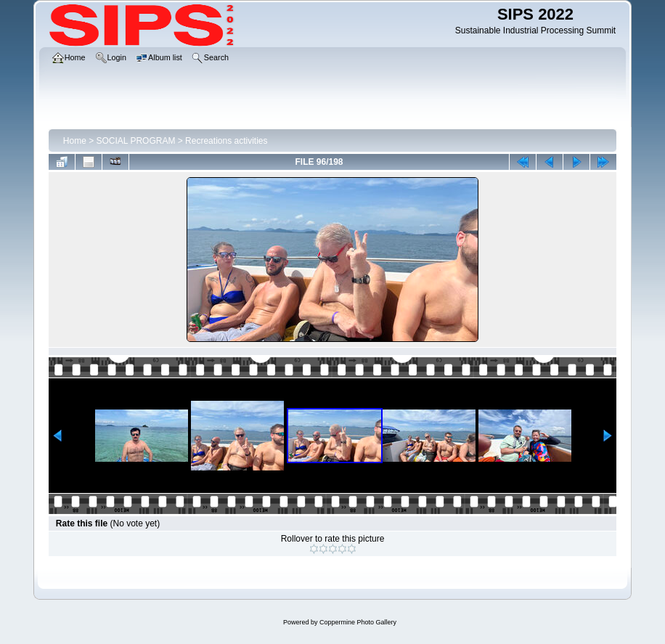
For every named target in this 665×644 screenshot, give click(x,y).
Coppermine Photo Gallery (358, 622)
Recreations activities (226, 141)
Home (75, 141)
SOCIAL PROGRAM (136, 141)
